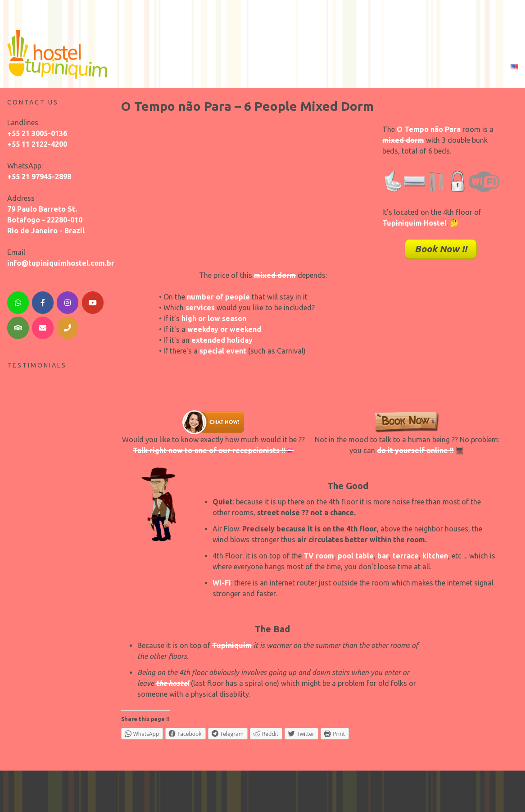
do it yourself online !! (415, 448)
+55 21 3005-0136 (37, 131)
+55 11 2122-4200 (37, 142)
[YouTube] (93, 300)
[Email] (43, 326)
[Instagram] (68, 300)
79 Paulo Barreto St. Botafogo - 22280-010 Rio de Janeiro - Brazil (46, 218)
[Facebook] (43, 300)
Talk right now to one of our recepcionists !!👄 (213, 448)
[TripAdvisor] (18, 326)
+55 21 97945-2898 (39, 174)
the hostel (172, 681)
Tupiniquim (232, 643)
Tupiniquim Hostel (414, 221)
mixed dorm (403, 138)
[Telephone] (68, 326)
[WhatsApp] (18, 300)
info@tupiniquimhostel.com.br (61, 261)
